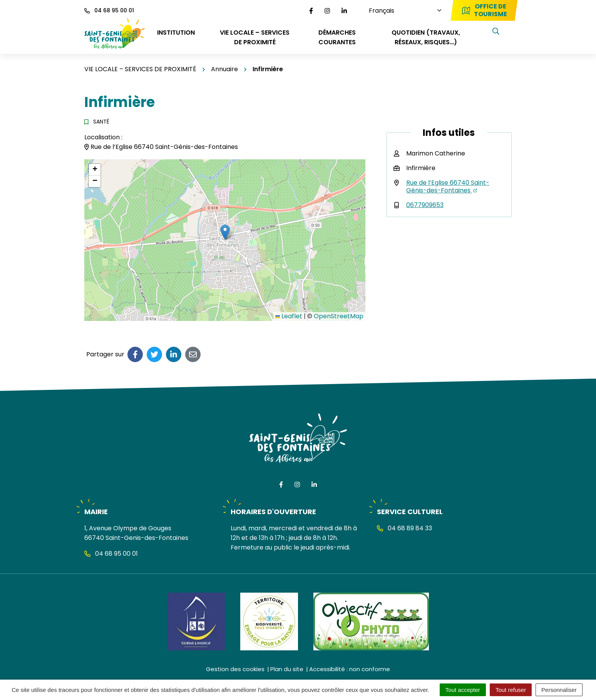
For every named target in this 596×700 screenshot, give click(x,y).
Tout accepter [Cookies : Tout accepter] (463, 690)
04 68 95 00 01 (111, 554)
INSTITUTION (176, 33)
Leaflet (289, 316)
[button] (225, 232)
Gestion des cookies (235, 669)
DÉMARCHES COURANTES (337, 37)
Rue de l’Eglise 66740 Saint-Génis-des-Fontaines (448, 186)
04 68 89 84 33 (404, 528)
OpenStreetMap (339, 316)
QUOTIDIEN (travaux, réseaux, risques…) (426, 37)
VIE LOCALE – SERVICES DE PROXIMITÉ (255, 37)
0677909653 (425, 205)
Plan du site (287, 669)
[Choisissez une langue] (398, 11)
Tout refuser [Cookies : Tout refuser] (511, 690)
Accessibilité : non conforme (350, 669)
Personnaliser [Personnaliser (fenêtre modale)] (559, 690)
